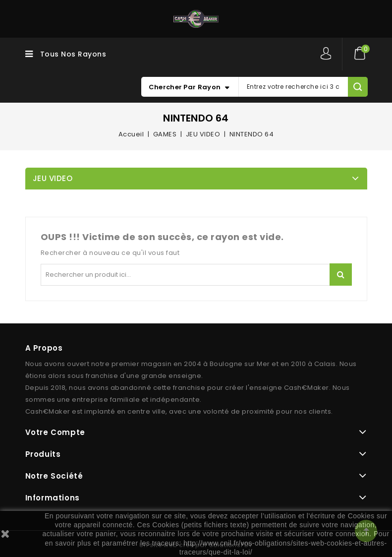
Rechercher (341, 275)
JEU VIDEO (53, 178)
